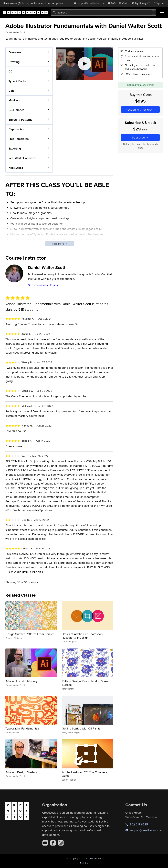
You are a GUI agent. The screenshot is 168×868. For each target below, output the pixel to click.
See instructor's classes (43, 285)
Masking (14, 100)
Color (12, 91)
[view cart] (124, 3)
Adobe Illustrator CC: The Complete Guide (85, 774)
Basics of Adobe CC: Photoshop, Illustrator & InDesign (83, 636)
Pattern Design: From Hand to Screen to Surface (88, 683)
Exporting (15, 148)
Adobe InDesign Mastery (21, 772)
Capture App (17, 129)
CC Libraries (16, 110)
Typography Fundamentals (22, 728)
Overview (15, 52)
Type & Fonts (17, 81)
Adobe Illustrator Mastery (21, 681)
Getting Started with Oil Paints (81, 728)
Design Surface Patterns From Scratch (30, 634)
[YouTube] (45, 843)
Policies (84, 863)
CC (10, 71)
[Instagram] (61, 843)
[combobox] (104, 12)
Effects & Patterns (20, 120)
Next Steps (16, 168)
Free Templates (19, 139)
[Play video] (85, 64)
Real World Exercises (22, 158)
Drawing (14, 62)
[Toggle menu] (162, 12)
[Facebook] (53, 843)
